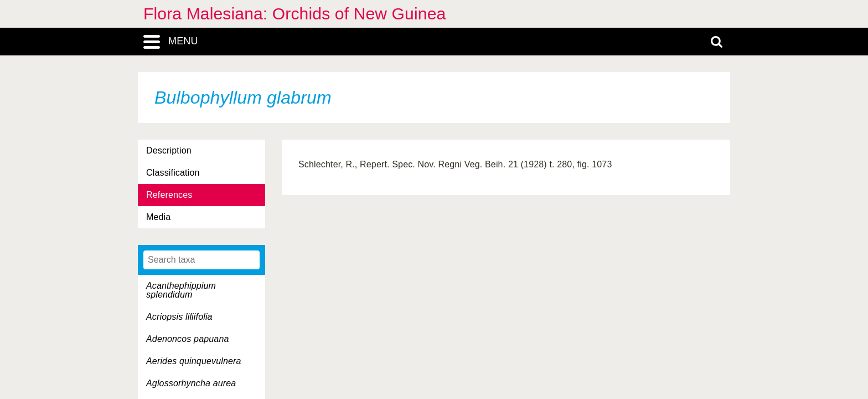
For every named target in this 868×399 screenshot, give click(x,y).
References (169, 195)
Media (158, 217)
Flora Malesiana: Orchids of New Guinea (294, 14)
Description (169, 150)
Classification (173, 173)
